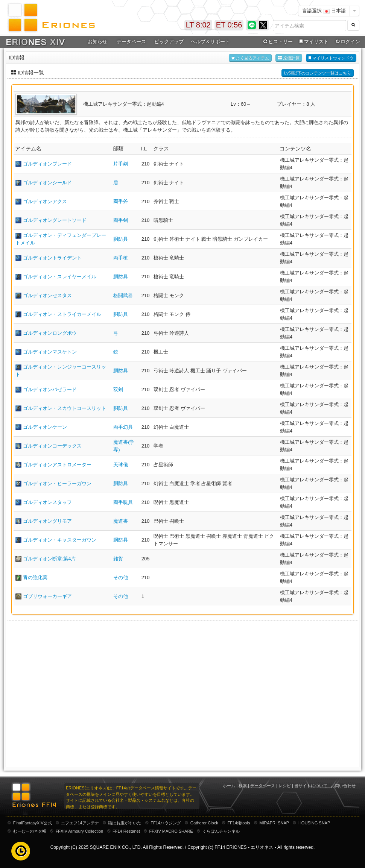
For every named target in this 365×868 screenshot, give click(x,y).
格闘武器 (123, 295)
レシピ (285, 786)
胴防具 (121, 239)
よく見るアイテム (250, 58)
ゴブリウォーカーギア (47, 596)
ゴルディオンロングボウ (50, 333)
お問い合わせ (343, 786)
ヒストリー (277, 42)
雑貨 (118, 559)
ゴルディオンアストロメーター (57, 465)
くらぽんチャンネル (221, 831)
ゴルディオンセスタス (47, 295)
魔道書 (121, 521)
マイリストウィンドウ (331, 58)
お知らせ (97, 42)
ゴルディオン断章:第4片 (49, 559)
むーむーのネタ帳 (30, 831)
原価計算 (289, 58)
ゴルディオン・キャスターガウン (60, 540)
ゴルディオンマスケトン (50, 352)
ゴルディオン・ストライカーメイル (62, 314)
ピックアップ (169, 42)
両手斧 (121, 201)
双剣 (118, 389)
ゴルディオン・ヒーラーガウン (57, 483)
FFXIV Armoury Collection (80, 831)
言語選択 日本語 (324, 11)
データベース (131, 42)
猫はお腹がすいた (125, 823)
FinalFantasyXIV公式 (33, 823)
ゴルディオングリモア (47, 521)
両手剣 (121, 220)
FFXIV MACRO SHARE (171, 831)
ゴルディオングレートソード (55, 220)
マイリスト (313, 42)
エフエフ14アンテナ (80, 823)
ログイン (347, 42)
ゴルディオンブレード (47, 164)
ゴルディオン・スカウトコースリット (65, 408)
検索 (243, 786)
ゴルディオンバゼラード (50, 389)
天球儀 (121, 465)
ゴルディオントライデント (52, 258)
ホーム (229, 786)
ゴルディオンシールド (47, 183)
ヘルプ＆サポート (210, 42)
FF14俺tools (239, 823)
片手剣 (121, 164)
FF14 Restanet (126, 831)
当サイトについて (311, 786)
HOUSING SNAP (314, 823)
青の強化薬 (35, 577)
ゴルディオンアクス (45, 201)
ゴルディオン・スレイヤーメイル (60, 277)
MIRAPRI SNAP (274, 823)
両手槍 (121, 258)
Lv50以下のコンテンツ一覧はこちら (318, 73)
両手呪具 (123, 502)
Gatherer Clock (204, 823)
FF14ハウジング (166, 823)
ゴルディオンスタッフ (47, 502)
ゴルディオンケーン (45, 427)
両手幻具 (123, 427)
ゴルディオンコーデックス (52, 446)
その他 (121, 577)
